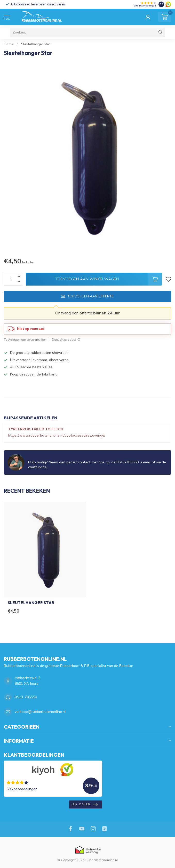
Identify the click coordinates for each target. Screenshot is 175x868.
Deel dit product (66, 340)
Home (9, 44)
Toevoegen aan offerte (87, 296)
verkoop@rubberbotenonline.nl (40, 712)
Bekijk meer (85, 804)
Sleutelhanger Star (36, 44)
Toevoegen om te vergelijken (25, 340)
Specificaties (16, 392)
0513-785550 (26, 697)
